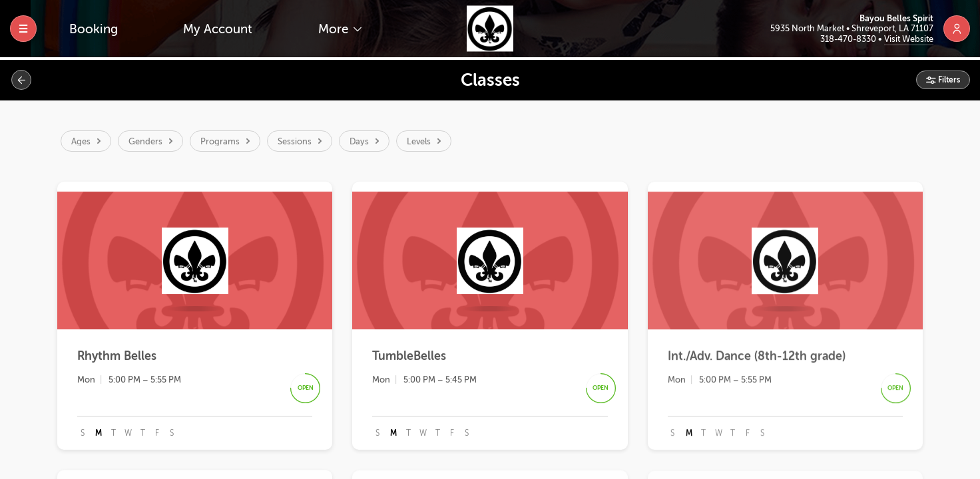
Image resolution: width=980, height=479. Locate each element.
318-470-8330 (849, 39)
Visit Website (909, 39)
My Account (218, 29)
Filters (948, 80)
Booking (94, 29)
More (335, 29)
